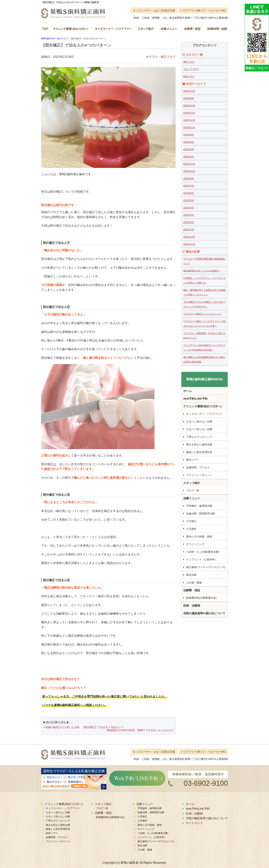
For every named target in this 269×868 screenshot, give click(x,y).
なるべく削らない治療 (199, 429)
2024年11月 (189, 113)
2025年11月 (189, 91)
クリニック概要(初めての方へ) (71, 30)
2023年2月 (189, 149)
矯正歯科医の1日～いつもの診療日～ (202, 271)
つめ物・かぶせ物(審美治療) (203, 552)
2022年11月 (189, 164)
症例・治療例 (192, 606)
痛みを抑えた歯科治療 (199, 444)
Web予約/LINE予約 (195, 399)
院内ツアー (193, 460)
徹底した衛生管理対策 (199, 452)
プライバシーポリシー (199, 475)
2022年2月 (189, 222)
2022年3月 (189, 215)
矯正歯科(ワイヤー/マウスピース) (206, 567)
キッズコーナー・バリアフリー (113, 30)
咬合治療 (191, 575)
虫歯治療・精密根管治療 (200, 513)
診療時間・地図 (216, 30)
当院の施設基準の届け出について (204, 613)
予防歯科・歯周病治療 (199, 506)
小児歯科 (191, 529)
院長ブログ (189, 76)
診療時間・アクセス (198, 467)
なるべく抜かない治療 (199, 421)
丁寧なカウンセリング (199, 437)
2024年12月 (189, 106)
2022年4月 (189, 208)
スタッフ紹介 (146, 30)
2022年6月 (189, 193)
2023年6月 (189, 142)
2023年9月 (189, 135)
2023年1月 (189, 157)
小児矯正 (191, 521)
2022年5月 (189, 200)
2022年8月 (189, 179)
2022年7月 (189, 186)
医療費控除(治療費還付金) (201, 598)
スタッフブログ (191, 69)
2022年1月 (189, 230)
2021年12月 (189, 237)
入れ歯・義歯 (194, 582)
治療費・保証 (192, 30)
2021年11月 (189, 244)
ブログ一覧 (193, 490)
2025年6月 (189, 98)
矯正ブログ (168, 57)
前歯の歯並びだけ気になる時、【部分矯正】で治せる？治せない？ (85, 727)
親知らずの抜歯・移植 (199, 536)
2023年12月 (189, 120)
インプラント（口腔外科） (202, 559)
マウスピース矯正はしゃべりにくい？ (202, 314)
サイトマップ (194, 823)
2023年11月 (189, 128)
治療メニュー (169, 30)
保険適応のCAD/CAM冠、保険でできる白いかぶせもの (139, 730)
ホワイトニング (195, 544)
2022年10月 (189, 171)
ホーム (46, 30)
